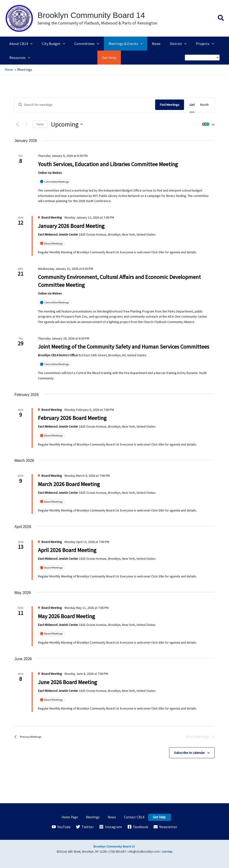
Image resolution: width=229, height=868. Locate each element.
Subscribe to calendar (189, 752)
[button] (221, 18)
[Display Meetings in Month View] (204, 105)
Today (40, 124)
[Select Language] (202, 58)
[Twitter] (85, 827)
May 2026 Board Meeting (67, 616)
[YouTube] (61, 827)
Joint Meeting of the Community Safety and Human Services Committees (124, 347)
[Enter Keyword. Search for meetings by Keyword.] (85, 105)
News (112, 817)
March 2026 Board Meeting (69, 484)
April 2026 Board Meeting (67, 550)
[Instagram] (111, 827)
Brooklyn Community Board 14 (91, 15)
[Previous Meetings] (17, 124)
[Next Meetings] (26, 124)
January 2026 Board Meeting (71, 226)
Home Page (76, 817)
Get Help (153, 817)
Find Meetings (170, 104)
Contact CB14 (131, 817)
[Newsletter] (166, 827)
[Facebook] (138, 827)
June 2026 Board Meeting (68, 682)
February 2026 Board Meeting (72, 418)
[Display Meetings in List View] (192, 105)
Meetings (96, 817)
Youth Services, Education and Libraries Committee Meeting (108, 164)
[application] (29, 44)
